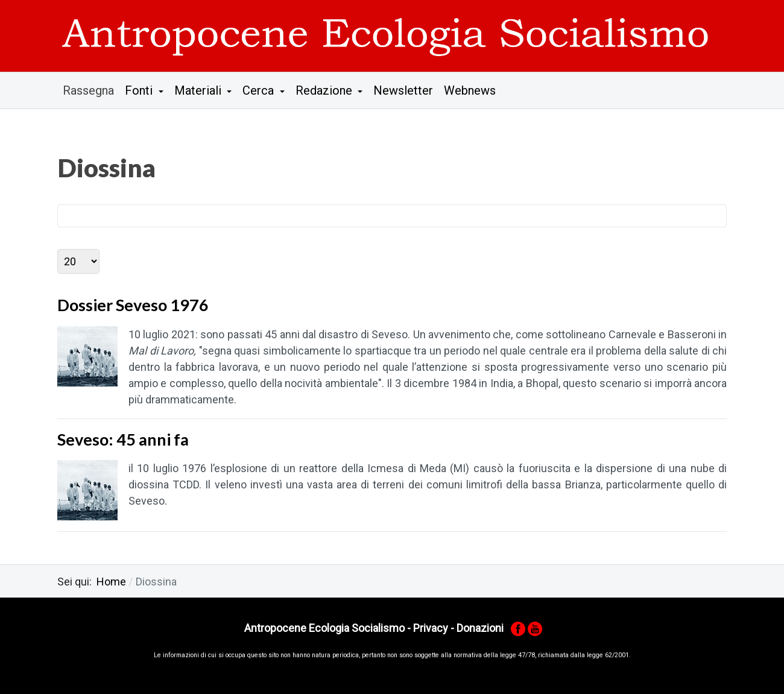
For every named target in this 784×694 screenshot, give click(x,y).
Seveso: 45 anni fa (123, 439)
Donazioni (480, 628)
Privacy (431, 628)
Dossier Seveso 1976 (133, 305)
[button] (144, 90)
